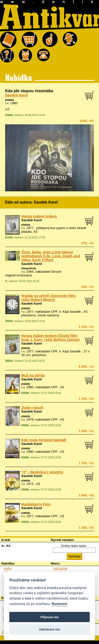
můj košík (60, 568)
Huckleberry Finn (36, 504)
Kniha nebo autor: (74, 546)
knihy (8, 568)
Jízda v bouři (32, 408)
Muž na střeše (33, 375)
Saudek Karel (16, 95)
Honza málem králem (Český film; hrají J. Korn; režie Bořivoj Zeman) (50, 338)
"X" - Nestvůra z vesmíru (42, 472)
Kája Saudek (72, 312)
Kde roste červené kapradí (44, 440)
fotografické (29, 268)
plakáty (10, 100)
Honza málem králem (39, 216)
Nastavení (60, 604)
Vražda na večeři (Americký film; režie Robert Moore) (49, 298)
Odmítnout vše (50, 629)
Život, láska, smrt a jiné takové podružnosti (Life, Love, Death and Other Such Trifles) (51, 256)
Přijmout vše (49, 617)
